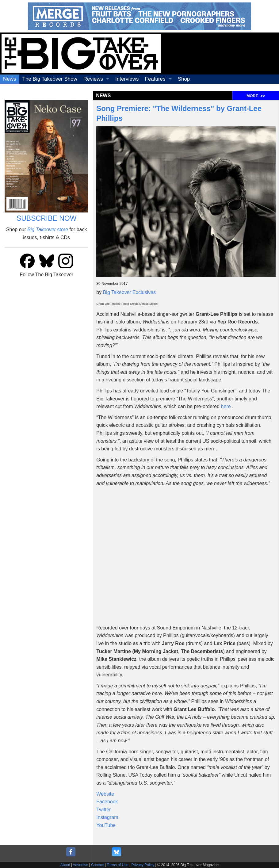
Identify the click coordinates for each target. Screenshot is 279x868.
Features (155, 79)
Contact (97, 865)
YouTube (106, 825)
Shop (184, 79)
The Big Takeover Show (50, 79)
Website (105, 794)
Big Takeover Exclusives (129, 292)
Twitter (103, 810)
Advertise (80, 865)
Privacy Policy (143, 865)
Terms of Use (118, 865)
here (226, 406)
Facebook (107, 802)
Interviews (127, 79)
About (65, 865)
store (48, 229)
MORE (256, 96)
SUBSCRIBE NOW (47, 218)
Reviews (93, 79)
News (10, 79)
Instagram (107, 817)
